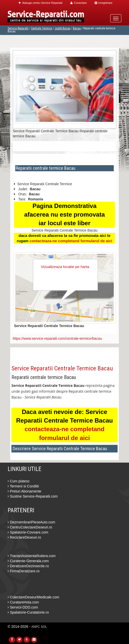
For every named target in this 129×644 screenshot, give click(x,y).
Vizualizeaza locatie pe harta (65, 267)
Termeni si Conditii (23, 486)
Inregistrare (104, 3)
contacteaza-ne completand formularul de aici (71, 241)
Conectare (79, 3)
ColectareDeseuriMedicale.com (33, 597)
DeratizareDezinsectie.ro (28, 566)
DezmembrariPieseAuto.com (31, 522)
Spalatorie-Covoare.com (28, 532)
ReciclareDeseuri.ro (24, 537)
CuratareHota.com (23, 602)
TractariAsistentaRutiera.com (32, 556)
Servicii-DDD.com (23, 607)
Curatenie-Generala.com (28, 561)
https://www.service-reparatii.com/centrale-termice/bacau (57, 338)
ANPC (36, 627)
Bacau (77, 28)
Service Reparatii (18, 28)
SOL (44, 627)
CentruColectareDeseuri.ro (30, 527)
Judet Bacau (62, 28)
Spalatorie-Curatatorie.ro (28, 612)
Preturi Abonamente (25, 491)
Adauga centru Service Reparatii (40, 3)
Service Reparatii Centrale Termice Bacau (62, 368)
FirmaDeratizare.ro (24, 571)
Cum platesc (19, 481)
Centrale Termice (42, 28)
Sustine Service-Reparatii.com (33, 496)
